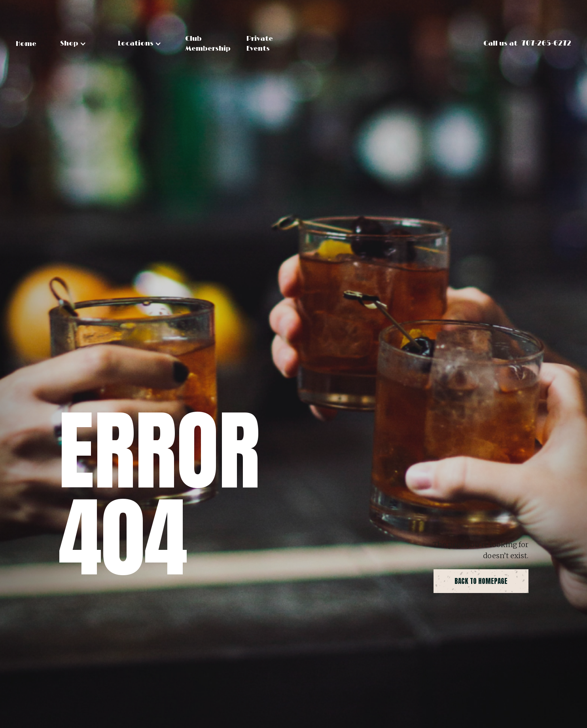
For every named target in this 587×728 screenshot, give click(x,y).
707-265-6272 (546, 44)
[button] (73, 44)
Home (26, 44)
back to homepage (481, 581)
